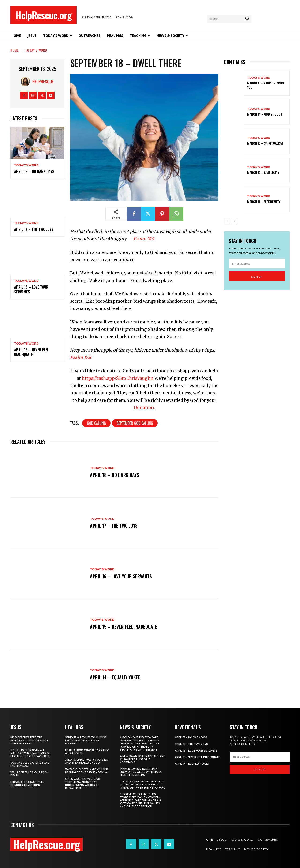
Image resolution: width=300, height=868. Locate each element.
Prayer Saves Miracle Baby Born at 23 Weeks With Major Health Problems (141, 772)
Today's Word (36, 50)
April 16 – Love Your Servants (31, 289)
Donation (144, 408)
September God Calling (135, 423)
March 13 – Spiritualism (265, 143)
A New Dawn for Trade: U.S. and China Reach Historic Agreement (143, 759)
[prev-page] (227, 221)
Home (14, 50)
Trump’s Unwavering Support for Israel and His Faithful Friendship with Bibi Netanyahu (143, 785)
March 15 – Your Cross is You (266, 85)
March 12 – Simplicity (263, 172)
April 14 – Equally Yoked (115, 677)
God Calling (96, 423)
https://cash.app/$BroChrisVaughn (118, 378)
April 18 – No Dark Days (34, 171)
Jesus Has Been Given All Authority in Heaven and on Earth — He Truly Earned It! (30, 753)
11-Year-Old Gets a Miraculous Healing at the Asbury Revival (87, 771)
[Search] (247, 19)
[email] (257, 263)
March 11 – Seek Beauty (264, 201)
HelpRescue (43, 82)
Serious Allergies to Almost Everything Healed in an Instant (86, 741)
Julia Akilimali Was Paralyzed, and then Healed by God (86, 761)
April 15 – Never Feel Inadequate (31, 352)
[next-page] (234, 221)
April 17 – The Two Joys (34, 229)
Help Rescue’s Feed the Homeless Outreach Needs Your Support (29, 741)
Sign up (257, 276)
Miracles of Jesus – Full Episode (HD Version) (27, 784)
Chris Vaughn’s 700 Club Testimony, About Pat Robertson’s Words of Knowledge (83, 784)
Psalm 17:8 (81, 357)
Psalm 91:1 (144, 239)
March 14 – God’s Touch (265, 114)
